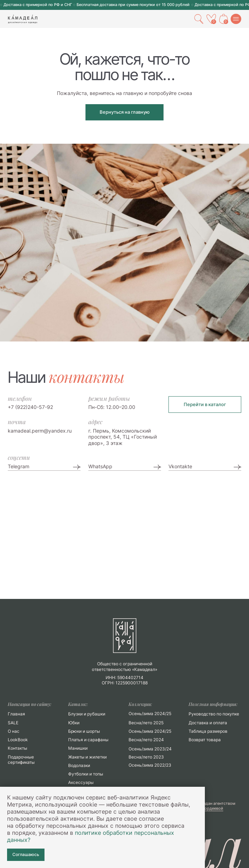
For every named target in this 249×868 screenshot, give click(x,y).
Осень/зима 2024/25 (150, 731)
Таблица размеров (208, 731)
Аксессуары (81, 782)
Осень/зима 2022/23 (150, 765)
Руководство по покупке (214, 714)
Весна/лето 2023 (146, 757)
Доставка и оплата (208, 723)
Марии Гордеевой (206, 808)
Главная (16, 714)
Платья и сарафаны (88, 740)
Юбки (74, 723)
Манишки (78, 748)
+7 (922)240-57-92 (30, 407)
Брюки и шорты (84, 731)
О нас (14, 731)
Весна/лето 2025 (146, 723)
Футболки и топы (86, 774)
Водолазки (79, 765)
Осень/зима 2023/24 (150, 749)
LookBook (18, 740)
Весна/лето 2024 (146, 740)
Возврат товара (205, 740)
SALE (13, 723)
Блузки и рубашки (87, 714)
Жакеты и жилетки (87, 757)
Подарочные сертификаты (21, 760)
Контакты (17, 748)
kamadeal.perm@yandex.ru (40, 431)
